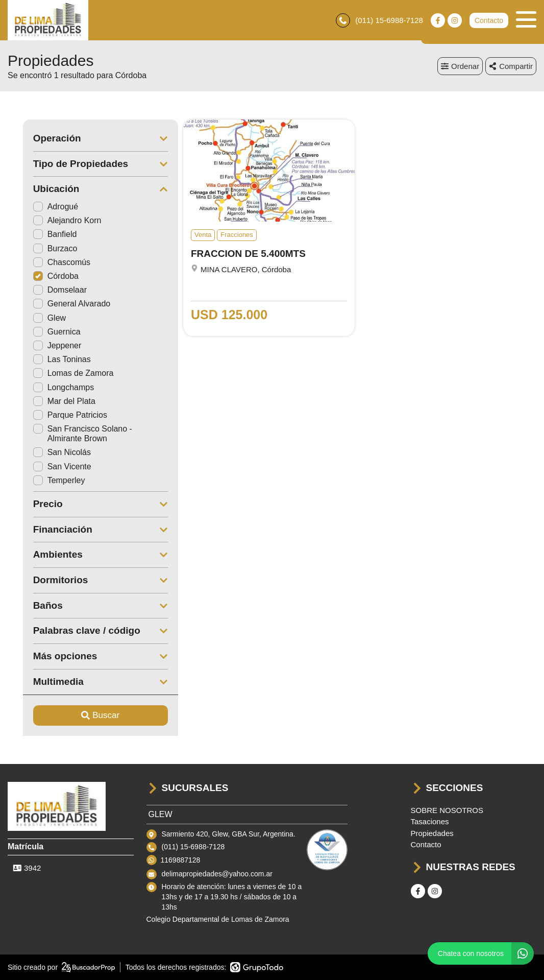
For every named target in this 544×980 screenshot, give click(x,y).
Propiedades (432, 833)
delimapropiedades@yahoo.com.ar (217, 874)
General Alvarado (57, 304)
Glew (34, 318)
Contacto (489, 20)
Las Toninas (47, 360)
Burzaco (40, 248)
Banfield (40, 235)
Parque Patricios (55, 415)
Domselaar (45, 290)
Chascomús (46, 263)
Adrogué (41, 207)
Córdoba (41, 277)
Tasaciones (430, 822)
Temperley (44, 481)
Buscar (85, 716)
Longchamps (48, 387)
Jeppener (42, 346)
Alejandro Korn (52, 221)
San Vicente (47, 467)
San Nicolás (47, 453)
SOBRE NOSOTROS (447, 810)
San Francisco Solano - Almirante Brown (67, 434)
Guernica (42, 332)
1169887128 (181, 860)
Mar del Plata (49, 401)
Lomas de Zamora (58, 374)
